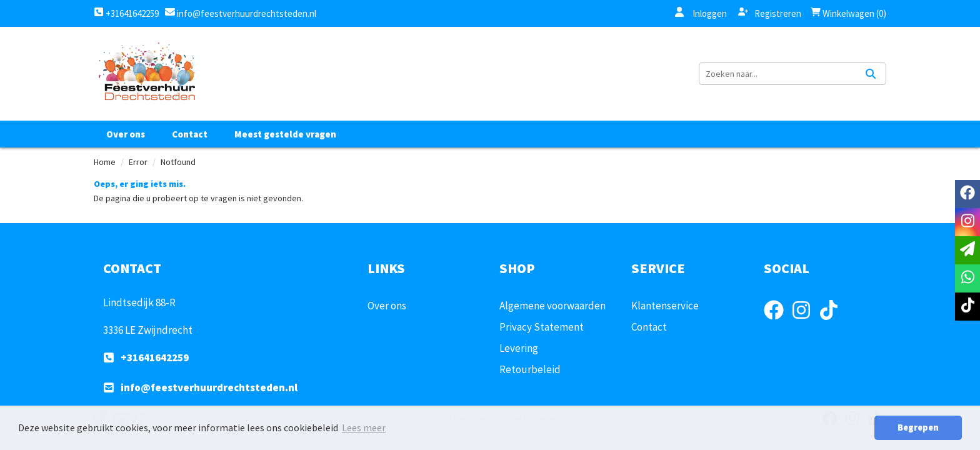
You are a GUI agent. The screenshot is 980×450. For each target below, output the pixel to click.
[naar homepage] (146, 74)
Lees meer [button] (364, 427)
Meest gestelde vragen (285, 134)
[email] (967, 250)
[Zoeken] (871, 74)
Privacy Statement (542, 327)
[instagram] (805, 322)
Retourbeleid (530, 369)
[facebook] (777, 322)
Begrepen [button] (918, 427)
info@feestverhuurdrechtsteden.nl (246, 13)
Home (105, 162)
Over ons (126, 134)
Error (138, 162)
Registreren (770, 13)
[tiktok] (832, 322)
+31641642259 (126, 13)
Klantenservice (665, 306)
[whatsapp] (967, 278)
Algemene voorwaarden (552, 306)
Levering (519, 348)
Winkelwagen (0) (848, 13)
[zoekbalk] (777, 74)
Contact (190, 134)
